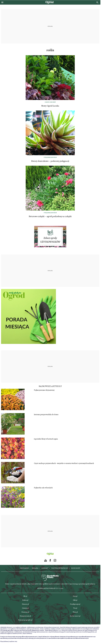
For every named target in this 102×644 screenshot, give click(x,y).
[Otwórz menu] (2, 2)
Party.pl (75, 596)
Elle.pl (25, 596)
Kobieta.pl (25, 600)
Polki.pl (75, 600)
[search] (97, 2)
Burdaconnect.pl (75, 616)
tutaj (16, 641)
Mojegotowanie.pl (25, 616)
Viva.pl (75, 608)
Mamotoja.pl (25, 612)
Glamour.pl (25, 604)
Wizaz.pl (75, 612)
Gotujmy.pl (25, 608)
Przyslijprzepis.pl (75, 604)
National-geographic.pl (25, 620)
